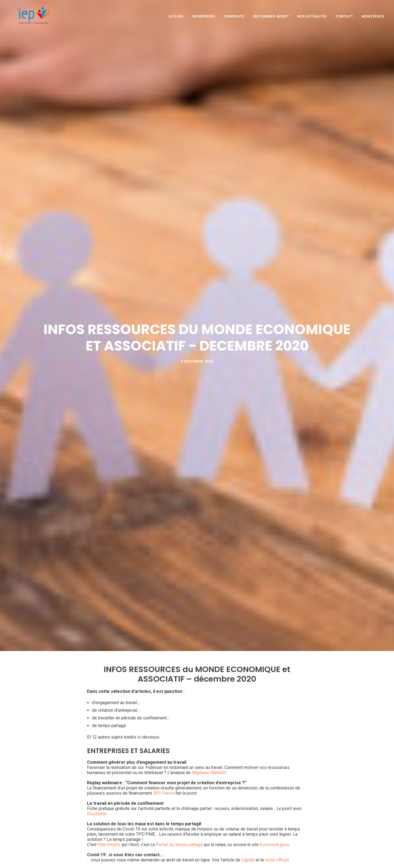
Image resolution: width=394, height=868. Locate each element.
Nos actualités (312, 14)
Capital (248, 846)
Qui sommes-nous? (271, 14)
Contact (344, 14)
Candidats (234, 14)
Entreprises (204, 14)
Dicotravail (97, 800)
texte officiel (277, 846)
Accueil (176, 14)
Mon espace (373, 14)
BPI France (164, 779)
